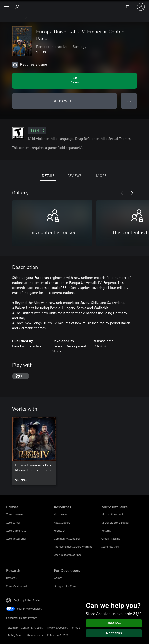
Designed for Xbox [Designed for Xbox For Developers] (65, 586)
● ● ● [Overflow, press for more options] (129, 101)
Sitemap (13, 627)
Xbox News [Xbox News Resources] (60, 514)
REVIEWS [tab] (74, 176)
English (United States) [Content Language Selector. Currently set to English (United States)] (28, 600)
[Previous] (122, 193)
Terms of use (79, 627)
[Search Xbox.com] (18, 7)
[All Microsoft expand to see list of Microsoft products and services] (6, 7)
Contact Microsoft (32, 627)
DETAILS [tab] (48, 176)
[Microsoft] (74, 4)
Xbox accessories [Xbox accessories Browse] (16, 539)
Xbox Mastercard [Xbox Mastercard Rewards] (16, 586)
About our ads (35, 635)
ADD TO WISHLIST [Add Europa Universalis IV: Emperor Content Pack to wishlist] (65, 101)
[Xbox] (13, 18)
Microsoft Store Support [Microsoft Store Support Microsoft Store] (116, 522)
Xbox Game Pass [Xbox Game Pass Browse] (16, 530)
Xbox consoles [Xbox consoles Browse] (15, 514)
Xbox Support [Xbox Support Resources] (62, 522)
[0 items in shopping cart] (129, 7)
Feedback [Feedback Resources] (59, 530)
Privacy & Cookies (57, 627)
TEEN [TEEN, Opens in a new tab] (37, 131)
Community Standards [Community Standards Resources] (67, 539)
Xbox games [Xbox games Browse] (13, 522)
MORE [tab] (101, 176)
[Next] (132, 193)
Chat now (114, 623)
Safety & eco (15, 635)
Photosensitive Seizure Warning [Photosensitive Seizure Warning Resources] (73, 547)
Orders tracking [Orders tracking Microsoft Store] (111, 539)
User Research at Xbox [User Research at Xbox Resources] (68, 555)
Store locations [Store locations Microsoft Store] (110, 547)
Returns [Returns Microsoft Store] (106, 530)
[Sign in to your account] (141, 7)
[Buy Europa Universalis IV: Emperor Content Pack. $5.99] (74, 81)
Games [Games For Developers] (58, 578)
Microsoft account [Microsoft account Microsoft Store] (112, 514)
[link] (34, 451)
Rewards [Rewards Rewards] (11, 578)
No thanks (114, 633)
